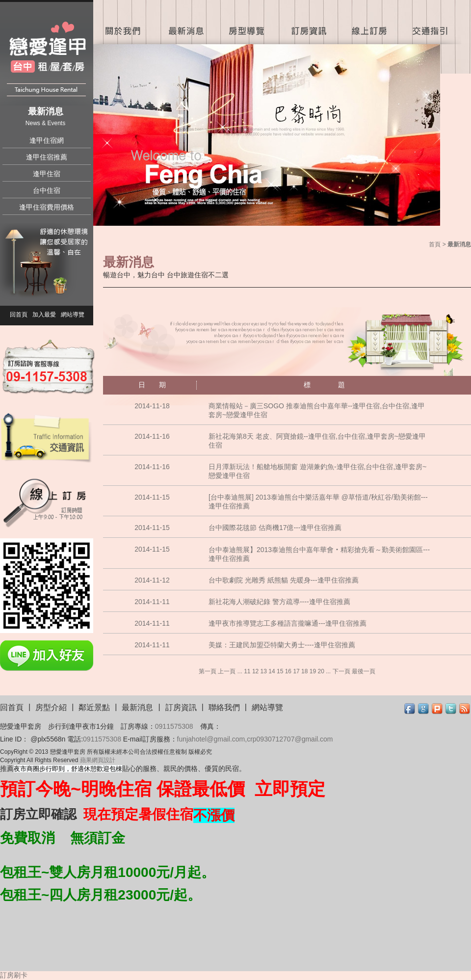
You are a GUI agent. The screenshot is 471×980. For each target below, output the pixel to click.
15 (280, 671)
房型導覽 (247, 22)
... (240, 671)
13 (264, 671)
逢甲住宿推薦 (47, 157)
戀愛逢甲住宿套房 (48, 55)
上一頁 (227, 671)
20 (321, 671)
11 (247, 671)
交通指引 (432, 22)
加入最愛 (44, 315)
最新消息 (185, 22)
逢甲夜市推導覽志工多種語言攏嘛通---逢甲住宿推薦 (288, 623)
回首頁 (19, 315)
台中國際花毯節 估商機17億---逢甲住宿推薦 (275, 528)
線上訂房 (369, 22)
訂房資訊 (308, 22)
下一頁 (341, 671)
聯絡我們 (224, 707)
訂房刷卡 (14, 975)
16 (288, 671)
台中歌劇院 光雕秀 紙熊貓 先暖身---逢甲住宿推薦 (284, 580)
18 (304, 671)
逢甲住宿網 (47, 140)
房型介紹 (51, 707)
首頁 (435, 244)
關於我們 (124, 22)
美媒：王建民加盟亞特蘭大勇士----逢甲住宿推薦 (282, 645)
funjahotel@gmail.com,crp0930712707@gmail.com (255, 739)
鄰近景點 (94, 707)
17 (296, 671)
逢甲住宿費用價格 (47, 207)
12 (255, 671)
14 (272, 671)
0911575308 (174, 726)
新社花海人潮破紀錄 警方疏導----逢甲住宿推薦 (279, 602)
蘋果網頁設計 (98, 760)
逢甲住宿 (47, 174)
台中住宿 (47, 190)
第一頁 (208, 671)
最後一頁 (364, 671)
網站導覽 (73, 315)
